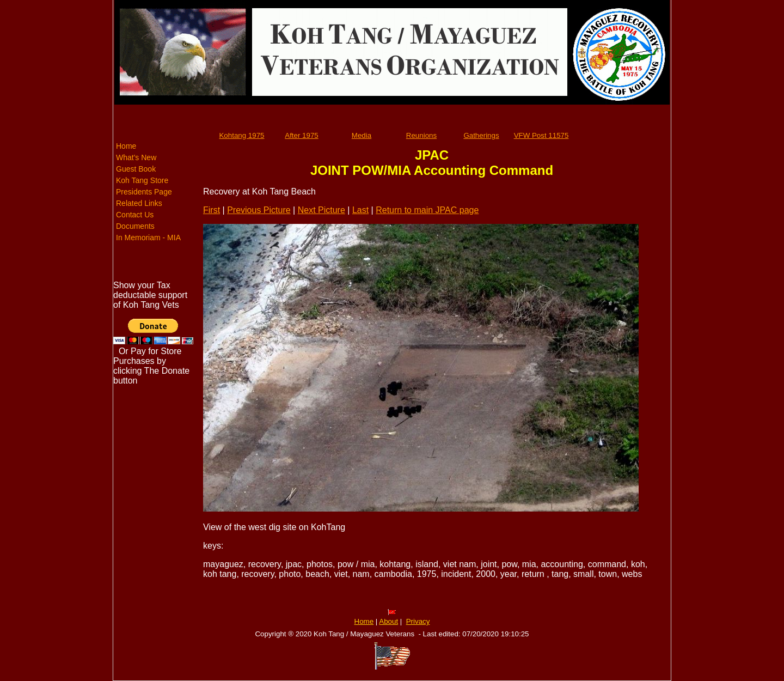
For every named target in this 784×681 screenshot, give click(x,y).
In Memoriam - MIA (148, 238)
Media (362, 135)
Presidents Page (144, 192)
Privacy (418, 621)
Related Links (139, 203)
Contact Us (135, 215)
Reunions (421, 135)
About (388, 621)
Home (126, 146)
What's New (136, 157)
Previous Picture (259, 210)
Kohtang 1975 (241, 135)
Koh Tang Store (142, 180)
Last (360, 210)
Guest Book (136, 169)
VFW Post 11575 (541, 135)
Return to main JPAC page (427, 210)
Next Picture (321, 210)
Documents (135, 226)
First (212, 210)
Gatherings (481, 135)
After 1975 (302, 135)
